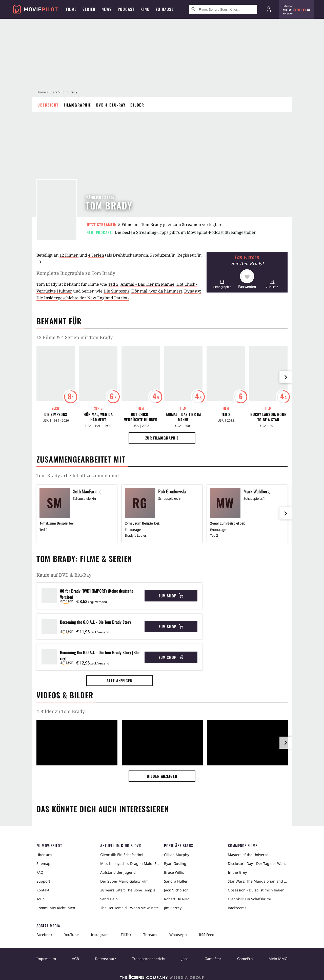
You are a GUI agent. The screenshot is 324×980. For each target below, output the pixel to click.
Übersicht (48, 105)
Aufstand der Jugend (118, 872)
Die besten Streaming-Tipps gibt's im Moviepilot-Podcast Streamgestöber (185, 232)
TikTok (126, 935)
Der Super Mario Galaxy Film (124, 881)
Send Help (109, 899)
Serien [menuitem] (89, 9)
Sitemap (43, 863)
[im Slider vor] (286, 377)
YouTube (72, 935)
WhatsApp (178, 935)
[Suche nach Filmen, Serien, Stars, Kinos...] (223, 9)
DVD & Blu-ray (111, 105)
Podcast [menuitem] (126, 9)
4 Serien (96, 255)
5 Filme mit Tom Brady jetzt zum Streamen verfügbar (170, 224)
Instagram (100, 935)
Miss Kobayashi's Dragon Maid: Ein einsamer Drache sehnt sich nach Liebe (130, 863)
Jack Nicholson (176, 890)
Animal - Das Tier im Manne (147, 284)
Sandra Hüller (176, 881)
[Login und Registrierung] (269, 9)
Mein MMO (278, 959)
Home (41, 92)
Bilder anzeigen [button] (162, 776)
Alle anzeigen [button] (119, 680)
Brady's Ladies (136, 535)
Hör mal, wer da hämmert (157, 291)
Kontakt (43, 890)
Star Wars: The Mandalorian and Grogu (258, 881)
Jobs (185, 959)
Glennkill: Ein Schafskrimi (122, 855)
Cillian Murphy (177, 855)
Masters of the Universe (248, 855)
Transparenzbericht (149, 959)
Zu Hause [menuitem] (165, 9)
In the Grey (237, 872)
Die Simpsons (116, 291)
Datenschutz (106, 959)
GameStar (213, 959)
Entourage (133, 530)
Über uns (44, 855)
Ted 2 (113, 284)
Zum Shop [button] (171, 596)
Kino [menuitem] (145, 9)
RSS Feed (207, 935)
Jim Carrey (173, 908)
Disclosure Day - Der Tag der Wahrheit (258, 863)
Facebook (44, 935)
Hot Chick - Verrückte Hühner (141, 417)
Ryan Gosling (175, 863)
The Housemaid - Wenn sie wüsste (129, 908)
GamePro (245, 959)
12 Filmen (69, 255)
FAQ (40, 872)
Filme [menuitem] (71, 9)
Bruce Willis (174, 872)
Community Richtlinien (56, 908)
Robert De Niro (177, 899)
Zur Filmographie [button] (162, 438)
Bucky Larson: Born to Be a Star (268, 417)
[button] (222, 284)
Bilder (137, 105)
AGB (75, 959)
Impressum (46, 959)
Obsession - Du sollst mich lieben (256, 890)
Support (43, 881)
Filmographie (77, 105)
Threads (150, 935)
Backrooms (237, 908)
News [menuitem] (107, 9)
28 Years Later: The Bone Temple (128, 890)
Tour (40, 899)
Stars (53, 92)
